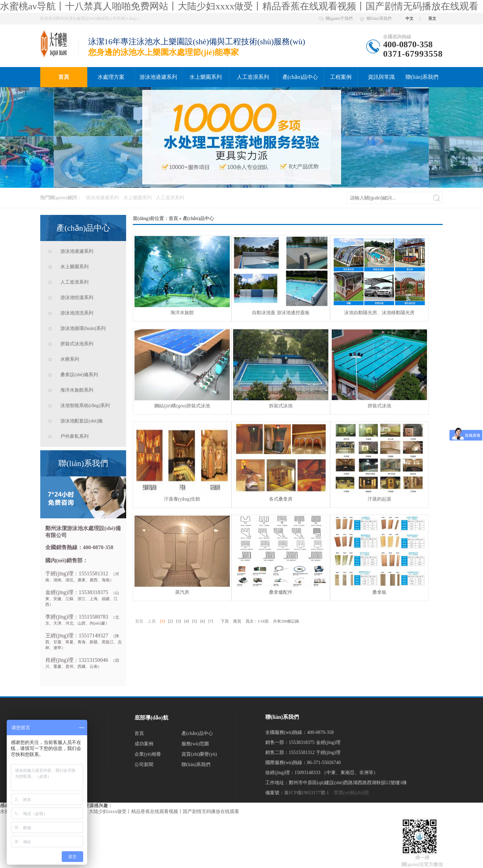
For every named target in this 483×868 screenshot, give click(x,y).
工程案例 (341, 77)
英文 (432, 18)
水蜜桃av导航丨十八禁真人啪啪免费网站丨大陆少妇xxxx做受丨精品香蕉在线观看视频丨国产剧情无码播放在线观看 (239, 6)
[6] (203, 621)
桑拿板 (379, 592)
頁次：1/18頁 (257, 621)
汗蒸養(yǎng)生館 (182, 499)
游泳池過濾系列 (158, 77)
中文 (410, 18)
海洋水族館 (182, 313)
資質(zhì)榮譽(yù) (199, 754)
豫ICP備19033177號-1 (307, 793)
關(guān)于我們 (339, 18)
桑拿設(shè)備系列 (79, 375)
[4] (186, 621)
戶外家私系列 (74, 436)
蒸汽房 (182, 592)
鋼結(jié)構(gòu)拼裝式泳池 (182, 406)
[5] (195, 621)
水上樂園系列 (206, 77)
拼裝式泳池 (379, 406)
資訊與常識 (381, 77)
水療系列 (70, 359)
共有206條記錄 (286, 621)
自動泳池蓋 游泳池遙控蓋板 (281, 313)
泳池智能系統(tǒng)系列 (85, 406)
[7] (211, 621)
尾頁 (237, 621)
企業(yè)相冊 (148, 754)
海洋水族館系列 (77, 390)
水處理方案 (111, 77)
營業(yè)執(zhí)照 (351, 793)
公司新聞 (144, 765)
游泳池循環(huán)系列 (83, 328)
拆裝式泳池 (281, 406)
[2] (170, 621)
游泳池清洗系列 (77, 313)
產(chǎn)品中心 (300, 77)
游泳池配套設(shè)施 (82, 421)
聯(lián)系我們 (379, 18)
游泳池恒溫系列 (77, 298)
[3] (178, 621)
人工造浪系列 (253, 77)
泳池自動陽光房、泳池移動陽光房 (379, 313)
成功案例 (144, 744)
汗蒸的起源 (379, 499)
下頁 (225, 621)
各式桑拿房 (281, 499)
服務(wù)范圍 (195, 744)
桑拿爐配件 (281, 592)
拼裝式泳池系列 (77, 344)
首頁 (64, 77)
